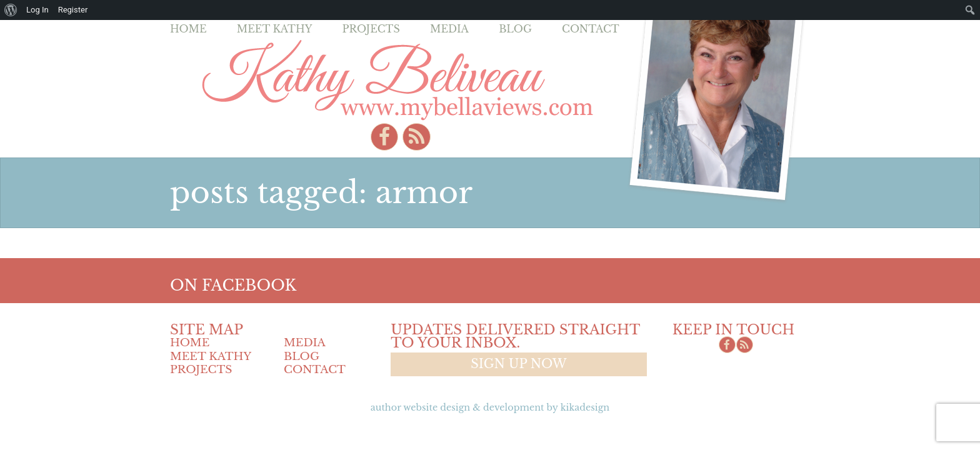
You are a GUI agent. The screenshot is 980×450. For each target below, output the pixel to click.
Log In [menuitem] (37, 10)
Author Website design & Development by (490, 407)
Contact (591, 29)
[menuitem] (11, 10)
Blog (515, 29)
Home (188, 29)
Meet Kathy (275, 29)
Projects (371, 29)
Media (449, 29)
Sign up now (518, 364)
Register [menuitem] (73, 10)
